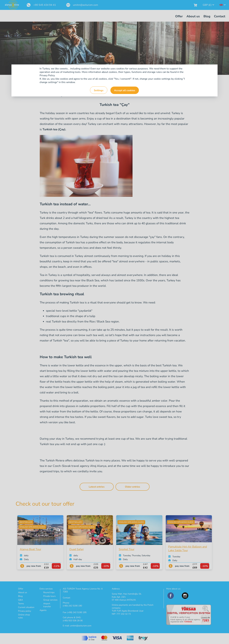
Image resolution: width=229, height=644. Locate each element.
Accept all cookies (125, 90)
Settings (99, 90)
